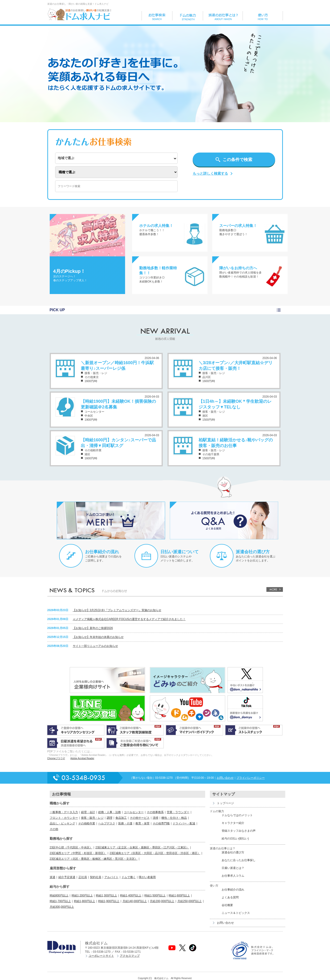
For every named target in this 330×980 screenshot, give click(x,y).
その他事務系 (155, 812)
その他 (54, 829)
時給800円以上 (59, 895)
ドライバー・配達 (184, 823)
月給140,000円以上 (135, 901)
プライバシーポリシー (251, 778)
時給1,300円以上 (106, 895)
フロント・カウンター (64, 818)
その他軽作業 (87, 823)
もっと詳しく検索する (210, 173)
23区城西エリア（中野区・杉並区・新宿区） (78, 853)
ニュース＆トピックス (236, 913)
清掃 (155, 818)
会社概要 (227, 905)
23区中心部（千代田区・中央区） (71, 847)
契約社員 (96, 877)
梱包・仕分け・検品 (174, 818)
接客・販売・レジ (92, 818)
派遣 (53, 877)
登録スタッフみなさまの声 (239, 831)
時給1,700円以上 (60, 901)
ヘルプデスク (107, 823)
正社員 (83, 877)
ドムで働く (129, 877)
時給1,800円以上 (85, 901)
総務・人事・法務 (110, 812)
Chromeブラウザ (56, 758)
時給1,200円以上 (82, 895)
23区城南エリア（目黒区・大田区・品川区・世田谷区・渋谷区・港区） (155, 853)
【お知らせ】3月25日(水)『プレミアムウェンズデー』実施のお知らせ (117, 610)
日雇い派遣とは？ (233, 868)
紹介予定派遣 (67, 877)
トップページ (225, 803)
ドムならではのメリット (237, 815)
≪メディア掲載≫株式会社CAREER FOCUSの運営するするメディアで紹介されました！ (129, 619)
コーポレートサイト (101, 956)
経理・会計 (88, 812)
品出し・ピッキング (62, 823)
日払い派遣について (179, 552)
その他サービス (140, 818)
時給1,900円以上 (109, 901)
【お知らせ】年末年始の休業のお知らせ (98, 637)
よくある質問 (230, 897)
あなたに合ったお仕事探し (239, 860)
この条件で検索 (237, 160)
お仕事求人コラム (233, 876)
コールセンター (134, 812)
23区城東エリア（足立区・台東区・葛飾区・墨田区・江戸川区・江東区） (142, 847)
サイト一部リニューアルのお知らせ (95, 646)
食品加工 (121, 818)
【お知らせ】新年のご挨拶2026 (93, 628)
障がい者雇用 (147, 877)
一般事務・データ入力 (64, 812)
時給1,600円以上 (179, 895)
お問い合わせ (225, 778)
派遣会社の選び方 (253, 552)
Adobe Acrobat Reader (82, 758)
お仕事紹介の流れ (102, 552)
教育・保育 (143, 823)
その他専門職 (161, 823)
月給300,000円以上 (62, 907)
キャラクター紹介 (233, 823)
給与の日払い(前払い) (235, 839)
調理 (110, 818)
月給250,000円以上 (189, 901)
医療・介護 (125, 823)
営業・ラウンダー (178, 812)
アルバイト (111, 877)
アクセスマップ (130, 956)
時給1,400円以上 (131, 895)
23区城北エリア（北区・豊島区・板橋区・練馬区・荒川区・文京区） (94, 859)
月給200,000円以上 (162, 901)
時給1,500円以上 (155, 895)
